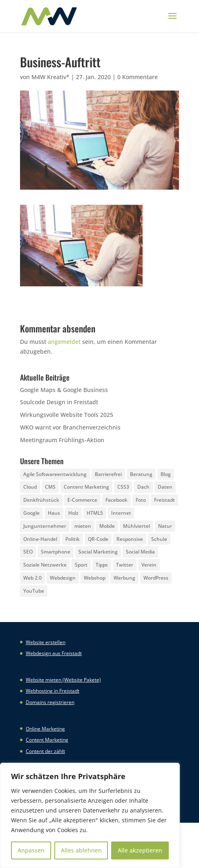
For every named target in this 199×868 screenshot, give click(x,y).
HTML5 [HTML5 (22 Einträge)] (95, 513)
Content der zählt (45, 751)
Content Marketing (47, 740)
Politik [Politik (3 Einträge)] (73, 539)
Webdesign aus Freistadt (54, 653)
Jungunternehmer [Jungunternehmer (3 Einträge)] (45, 526)
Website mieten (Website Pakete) (63, 680)
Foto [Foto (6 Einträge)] (141, 500)
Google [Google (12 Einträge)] (31, 513)
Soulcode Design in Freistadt (59, 402)
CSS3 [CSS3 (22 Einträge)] (123, 487)
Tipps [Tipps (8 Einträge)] (102, 565)
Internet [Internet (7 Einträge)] (121, 513)
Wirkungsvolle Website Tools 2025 (67, 415)
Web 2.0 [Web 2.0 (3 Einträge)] (32, 578)
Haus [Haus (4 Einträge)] (54, 513)
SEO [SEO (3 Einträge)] (28, 552)
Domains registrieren (50, 702)
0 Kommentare (138, 77)
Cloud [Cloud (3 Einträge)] (30, 487)
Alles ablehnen (81, 850)
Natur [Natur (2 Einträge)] (165, 526)
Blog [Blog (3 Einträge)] (166, 474)
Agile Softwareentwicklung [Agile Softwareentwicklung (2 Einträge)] (55, 474)
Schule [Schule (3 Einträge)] (159, 539)
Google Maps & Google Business (64, 390)
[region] (90, 815)
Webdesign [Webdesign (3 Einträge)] (63, 578)
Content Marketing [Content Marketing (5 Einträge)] (86, 487)
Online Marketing (45, 729)
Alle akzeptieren (140, 850)
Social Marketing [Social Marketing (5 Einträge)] (98, 552)
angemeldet (64, 342)
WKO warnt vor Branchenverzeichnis (70, 427)
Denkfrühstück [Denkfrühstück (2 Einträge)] (41, 500)
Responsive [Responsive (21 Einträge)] (130, 539)
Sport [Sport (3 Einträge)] (81, 565)
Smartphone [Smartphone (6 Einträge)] (56, 552)
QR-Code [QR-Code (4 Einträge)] (98, 539)
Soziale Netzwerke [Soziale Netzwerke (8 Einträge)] (45, 565)
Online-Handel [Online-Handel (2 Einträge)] (40, 539)
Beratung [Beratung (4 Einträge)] (141, 474)
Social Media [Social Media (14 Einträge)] (140, 552)
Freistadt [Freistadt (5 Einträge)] (164, 500)
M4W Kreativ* (50, 77)
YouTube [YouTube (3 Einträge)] (34, 591)
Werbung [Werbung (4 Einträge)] (124, 578)
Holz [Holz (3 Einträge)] (73, 513)
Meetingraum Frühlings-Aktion (62, 440)
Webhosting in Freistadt (53, 691)
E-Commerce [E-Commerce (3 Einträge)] (82, 500)
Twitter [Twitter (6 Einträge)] (125, 565)
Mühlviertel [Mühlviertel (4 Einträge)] (136, 526)
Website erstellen (46, 642)
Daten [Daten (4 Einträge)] (165, 487)
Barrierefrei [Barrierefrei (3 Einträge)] (108, 474)
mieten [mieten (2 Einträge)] (83, 526)
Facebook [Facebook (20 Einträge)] (116, 500)
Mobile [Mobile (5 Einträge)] (107, 526)
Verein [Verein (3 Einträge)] (149, 565)
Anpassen (31, 850)
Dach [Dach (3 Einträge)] (143, 487)
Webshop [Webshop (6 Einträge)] (95, 578)
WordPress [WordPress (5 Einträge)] (156, 578)
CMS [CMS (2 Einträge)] (50, 487)
